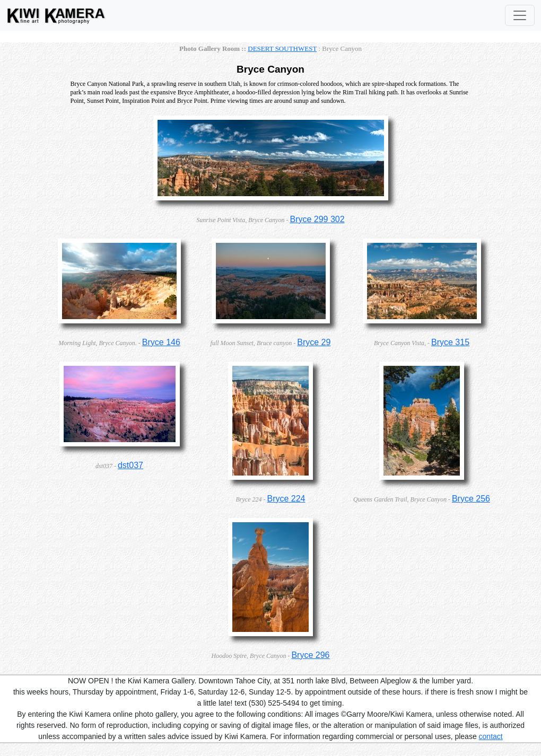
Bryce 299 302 (317, 219)
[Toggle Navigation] (520, 15)
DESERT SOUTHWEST (282, 49)
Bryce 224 (286, 499)
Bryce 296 (310, 655)
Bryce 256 (471, 499)
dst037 (130, 465)
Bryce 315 (450, 342)
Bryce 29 (314, 342)
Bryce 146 (161, 342)
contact (491, 736)
